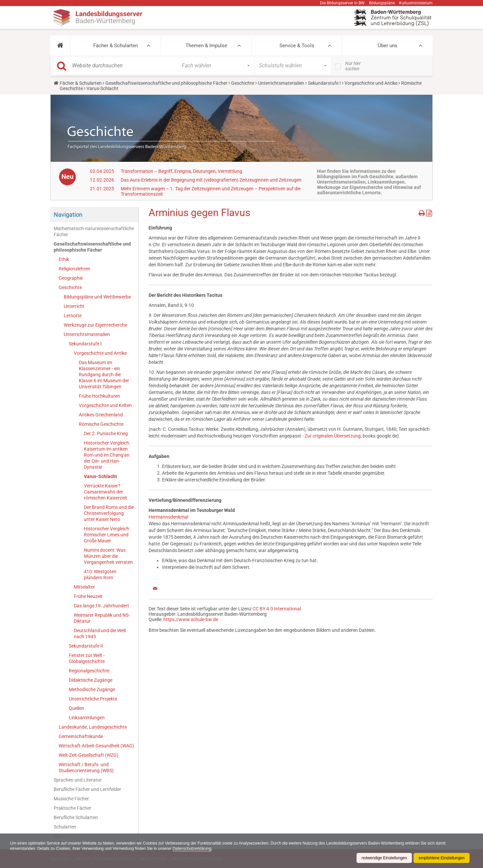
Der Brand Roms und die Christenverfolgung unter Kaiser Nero (109, 513)
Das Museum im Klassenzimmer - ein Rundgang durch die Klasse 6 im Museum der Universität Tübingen (104, 375)
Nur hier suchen (353, 66)
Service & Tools (297, 46)
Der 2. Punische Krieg (106, 433)
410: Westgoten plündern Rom (100, 575)
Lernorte (73, 316)
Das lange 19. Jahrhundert (101, 606)
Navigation (68, 215)
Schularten (65, 827)
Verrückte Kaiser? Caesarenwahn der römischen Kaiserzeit (105, 492)
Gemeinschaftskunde (81, 736)
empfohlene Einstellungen (441, 858)
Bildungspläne (382, 3)
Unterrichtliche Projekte (93, 699)
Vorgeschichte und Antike (371, 83)
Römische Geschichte (101, 424)
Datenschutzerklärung (194, 849)
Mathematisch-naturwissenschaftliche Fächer (94, 231)
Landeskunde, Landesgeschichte (93, 727)
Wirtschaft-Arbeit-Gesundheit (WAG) (96, 746)
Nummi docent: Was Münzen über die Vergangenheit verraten (108, 556)
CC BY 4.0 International (277, 609)
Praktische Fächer (72, 808)
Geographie (71, 278)
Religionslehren (74, 269)
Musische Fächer (71, 799)
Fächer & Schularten (116, 46)
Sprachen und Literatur (78, 780)
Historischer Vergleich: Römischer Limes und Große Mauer (107, 535)
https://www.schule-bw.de (191, 619)
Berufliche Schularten (76, 817)
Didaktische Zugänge (91, 680)
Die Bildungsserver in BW (342, 3)
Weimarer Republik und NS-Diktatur (102, 618)
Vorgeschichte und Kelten (105, 405)
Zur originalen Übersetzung (333, 436)
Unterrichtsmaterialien (281, 83)
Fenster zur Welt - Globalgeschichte (87, 658)
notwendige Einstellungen (384, 858)
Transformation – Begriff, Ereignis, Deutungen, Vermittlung (181, 171)
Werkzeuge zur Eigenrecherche (95, 325)
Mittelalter (84, 587)
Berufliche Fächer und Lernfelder (87, 789)
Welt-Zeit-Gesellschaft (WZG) (89, 755)
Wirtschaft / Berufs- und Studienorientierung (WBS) (86, 767)
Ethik (64, 259)
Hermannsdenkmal (168, 517)
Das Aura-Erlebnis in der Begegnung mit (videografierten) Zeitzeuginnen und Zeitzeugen (211, 180)
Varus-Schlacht (100, 476)
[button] (60, 46)
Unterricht (74, 306)
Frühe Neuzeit (88, 596)
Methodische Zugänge (92, 689)
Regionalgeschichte (89, 671)
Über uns (388, 46)
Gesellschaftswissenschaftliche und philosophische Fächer (166, 83)
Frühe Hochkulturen (99, 396)
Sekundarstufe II (86, 646)
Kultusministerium (416, 3)
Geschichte (243, 83)
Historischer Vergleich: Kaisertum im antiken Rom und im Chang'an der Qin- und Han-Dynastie (107, 455)
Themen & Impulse (206, 46)
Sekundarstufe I (324, 83)
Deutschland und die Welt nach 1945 (100, 633)
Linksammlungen (87, 718)
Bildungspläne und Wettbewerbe (97, 297)
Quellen (76, 708)
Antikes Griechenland (101, 415)
